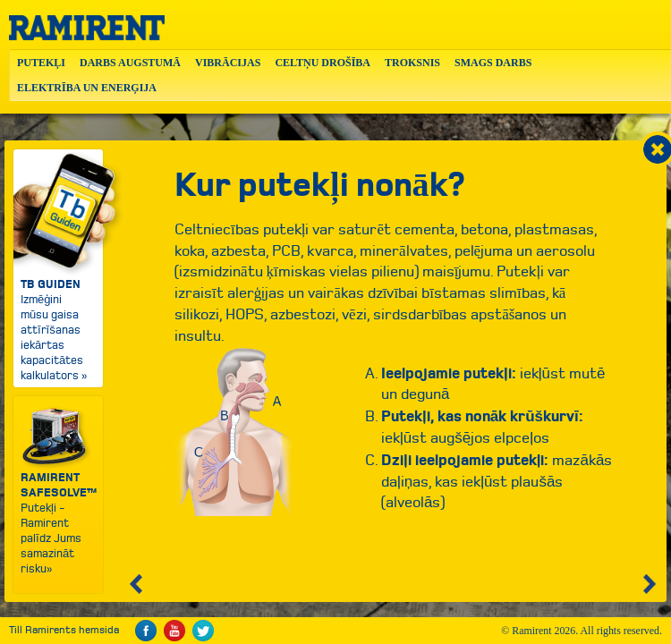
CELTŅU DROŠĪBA (323, 63)
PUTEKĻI (41, 63)
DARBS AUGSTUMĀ (130, 63)
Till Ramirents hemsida (64, 631)
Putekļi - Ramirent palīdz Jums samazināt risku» (59, 491)
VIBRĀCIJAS (228, 63)
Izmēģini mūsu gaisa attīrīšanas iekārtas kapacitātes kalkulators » (58, 266)
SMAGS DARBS (493, 63)
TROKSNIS (412, 63)
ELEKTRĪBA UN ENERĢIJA (87, 88)
